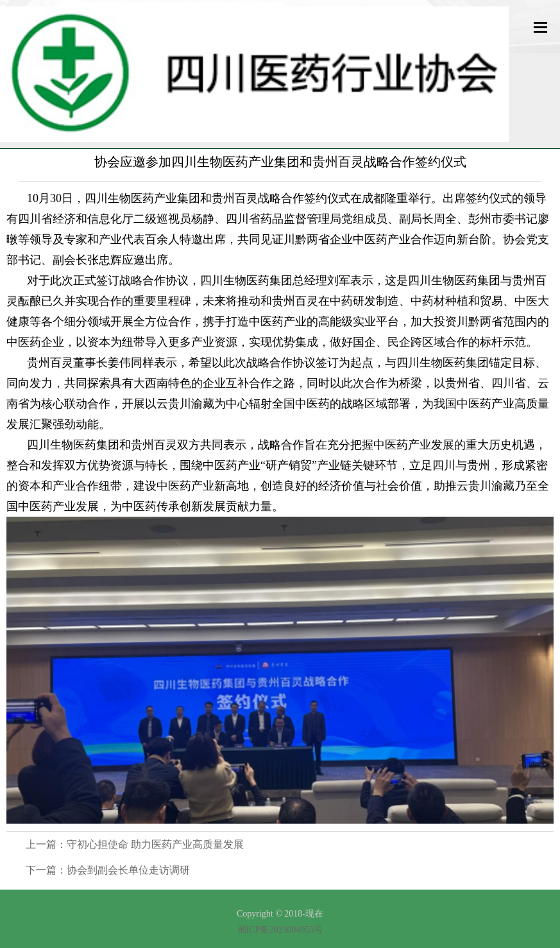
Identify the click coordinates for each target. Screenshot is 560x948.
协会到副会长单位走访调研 (128, 870)
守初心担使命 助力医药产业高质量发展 (155, 844)
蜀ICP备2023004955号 (280, 930)
